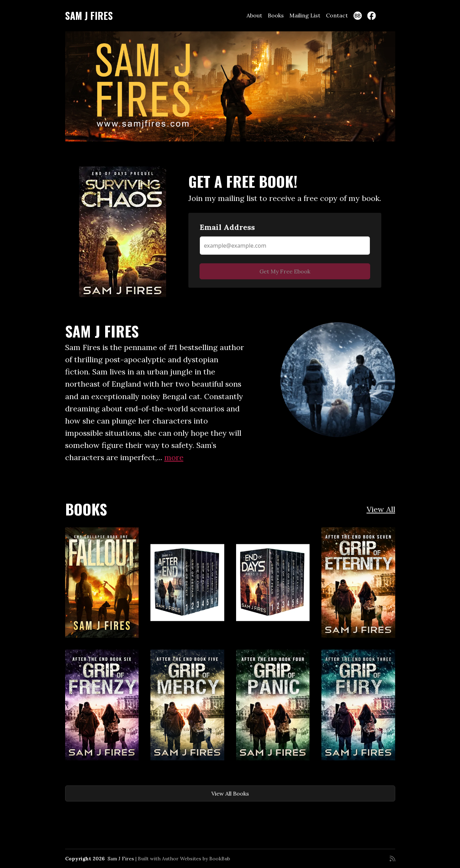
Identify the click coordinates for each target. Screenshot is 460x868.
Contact (337, 15)
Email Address (227, 227)
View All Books (230, 793)
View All (381, 509)
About (254, 15)
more (174, 457)
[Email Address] (285, 246)
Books (276, 15)
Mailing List (305, 15)
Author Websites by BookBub (196, 859)
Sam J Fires (89, 15)
